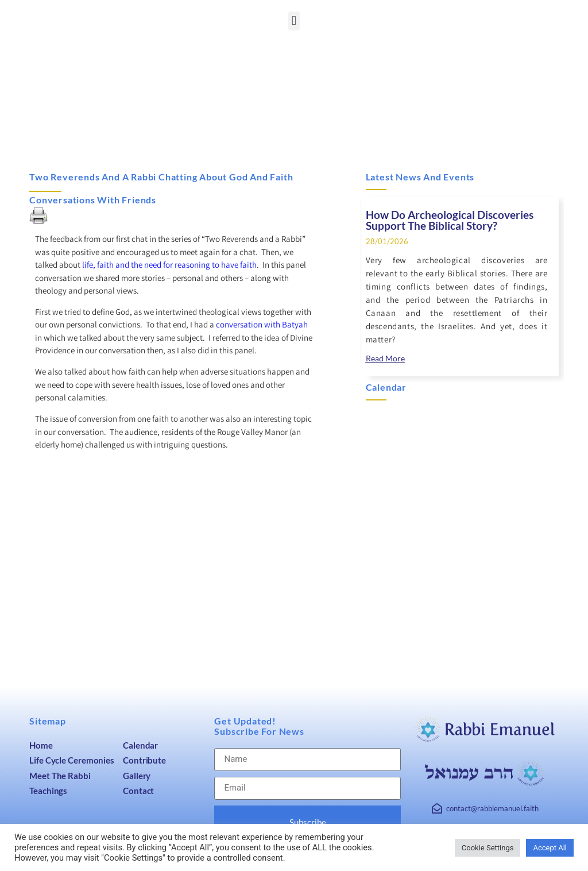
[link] (385, 359)
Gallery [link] (137, 776)
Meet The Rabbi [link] (60, 776)
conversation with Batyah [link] (262, 324)
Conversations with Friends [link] (93, 200)
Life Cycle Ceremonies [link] (72, 760)
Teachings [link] (48, 791)
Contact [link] (138, 791)
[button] (294, 21)
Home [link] (41, 745)
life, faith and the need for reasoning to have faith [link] (169, 265)
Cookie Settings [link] (488, 848)
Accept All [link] (550, 848)
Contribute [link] (144, 760)
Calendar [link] (140, 745)
